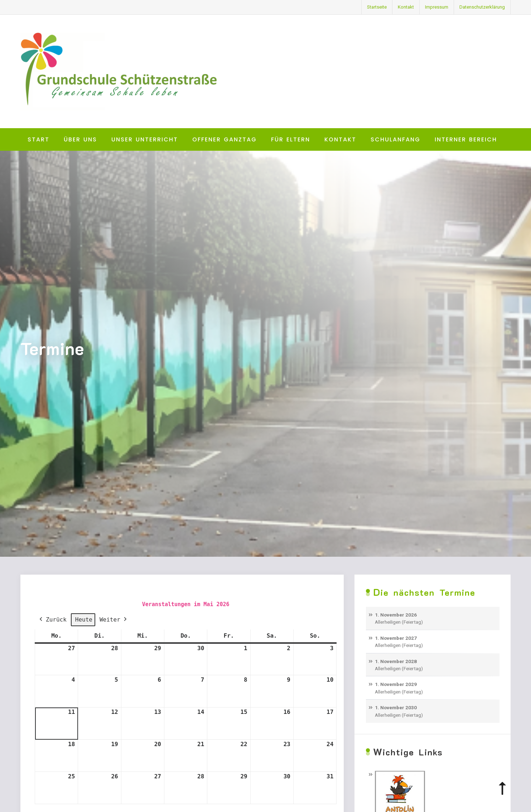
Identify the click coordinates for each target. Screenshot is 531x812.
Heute (83, 620)
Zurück (52, 620)
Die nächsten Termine (424, 592)
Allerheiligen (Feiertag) (399, 622)
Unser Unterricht (145, 139)
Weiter (114, 620)
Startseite (377, 7)
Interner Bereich (466, 139)
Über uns (80, 139)
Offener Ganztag (225, 139)
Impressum (437, 7)
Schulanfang (395, 139)
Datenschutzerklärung (482, 7)
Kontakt (406, 7)
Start (38, 139)
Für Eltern (291, 139)
